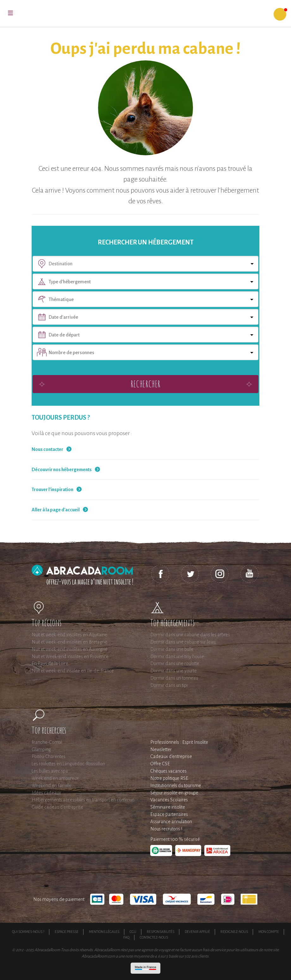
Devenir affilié (197, 932)
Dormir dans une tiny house (177, 656)
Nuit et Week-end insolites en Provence (70, 656)
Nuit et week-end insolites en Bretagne (69, 642)
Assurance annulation (171, 822)
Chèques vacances (168, 771)
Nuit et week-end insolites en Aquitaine (69, 635)
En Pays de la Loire (50, 663)
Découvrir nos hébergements (62, 470)
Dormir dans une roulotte (175, 663)
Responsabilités (161, 932)
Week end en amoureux (55, 778)
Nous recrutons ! (166, 829)
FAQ (126, 937)
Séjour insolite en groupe (174, 793)
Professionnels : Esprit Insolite (179, 742)
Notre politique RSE (169, 778)
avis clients (200, 956)
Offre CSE (160, 764)
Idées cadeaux (46, 793)
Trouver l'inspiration (53, 490)
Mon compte (269, 932)
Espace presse (67, 932)
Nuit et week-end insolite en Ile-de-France (73, 671)
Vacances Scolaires (169, 800)
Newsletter (161, 749)
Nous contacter (47, 449)
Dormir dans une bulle (172, 649)
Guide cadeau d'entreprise (57, 807)
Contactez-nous (154, 937)
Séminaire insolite (168, 807)
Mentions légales (104, 932)
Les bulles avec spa (50, 771)
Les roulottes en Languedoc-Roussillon (68, 764)
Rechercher (145, 384)
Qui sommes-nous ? (28, 932)
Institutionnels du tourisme (176, 786)
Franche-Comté (47, 742)
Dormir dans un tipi (169, 685)
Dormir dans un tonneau (174, 678)
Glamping (41, 749)
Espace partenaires (169, 814)
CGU (133, 932)
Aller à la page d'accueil (56, 510)
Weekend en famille (52, 786)
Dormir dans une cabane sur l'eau (183, 642)
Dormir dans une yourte (173, 671)
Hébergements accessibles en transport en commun (83, 800)
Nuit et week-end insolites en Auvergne (70, 649)
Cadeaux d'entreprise (171, 756)
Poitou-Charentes (49, 756)
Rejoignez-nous (234, 932)
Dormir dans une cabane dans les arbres (190, 635)
